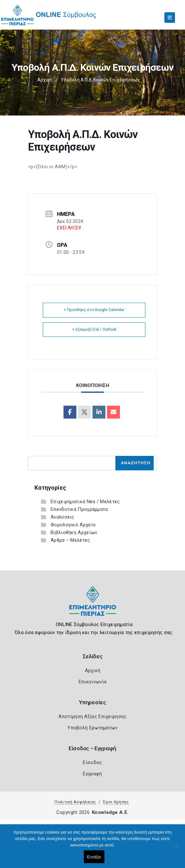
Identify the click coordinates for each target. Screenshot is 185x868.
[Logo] (93, 606)
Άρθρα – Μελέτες (70, 540)
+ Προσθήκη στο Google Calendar (94, 310)
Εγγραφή (92, 774)
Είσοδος (92, 762)
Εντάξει (94, 857)
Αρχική (45, 80)
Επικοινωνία (92, 682)
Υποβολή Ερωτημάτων (92, 728)
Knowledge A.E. (110, 812)
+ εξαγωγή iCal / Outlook (94, 329)
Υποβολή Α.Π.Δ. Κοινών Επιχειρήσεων (100, 80)
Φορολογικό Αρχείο (73, 525)
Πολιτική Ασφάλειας (75, 802)
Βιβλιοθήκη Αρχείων (74, 532)
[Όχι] (177, 849)
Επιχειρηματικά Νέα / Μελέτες (85, 502)
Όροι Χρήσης (116, 802)
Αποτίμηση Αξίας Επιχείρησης (92, 716)
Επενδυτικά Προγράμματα (79, 509)
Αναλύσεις (63, 517)
